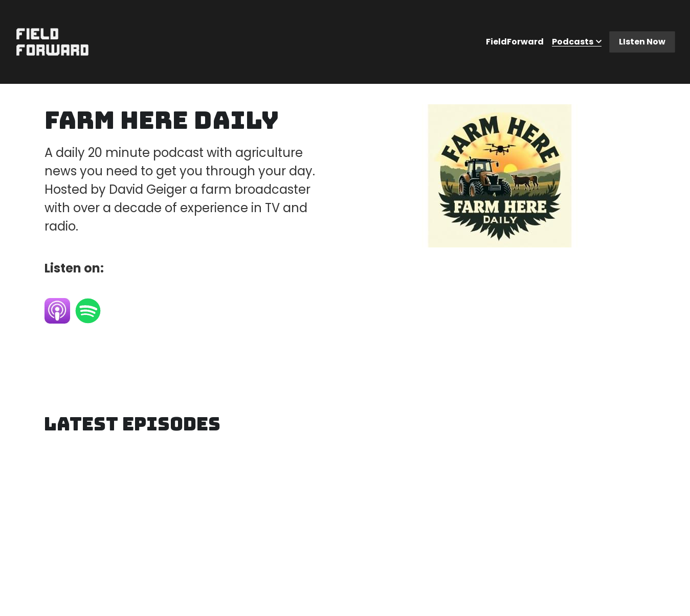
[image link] (52, 41)
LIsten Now (642, 42)
